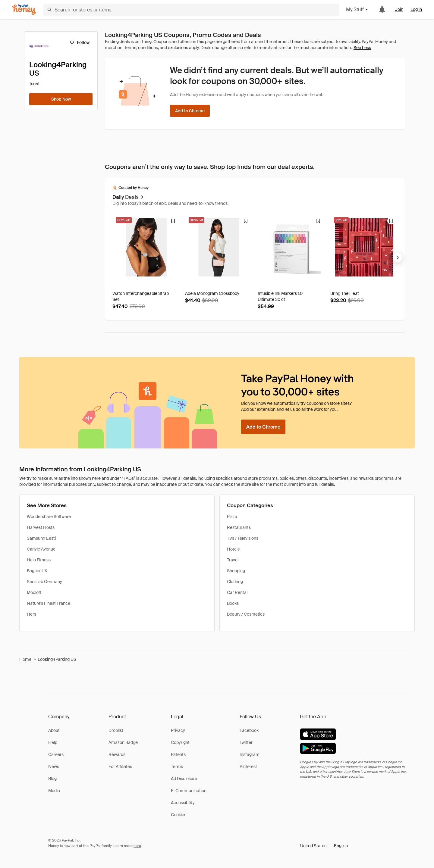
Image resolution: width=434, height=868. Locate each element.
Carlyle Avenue (41, 549)
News (54, 767)
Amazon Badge (123, 742)
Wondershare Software (49, 517)
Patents (178, 754)
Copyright (180, 742)
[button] (324, 846)
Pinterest (248, 767)
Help (53, 742)
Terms (177, 767)
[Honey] (24, 10)
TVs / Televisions (243, 538)
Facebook (249, 730)
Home (25, 659)
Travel (233, 560)
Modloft (34, 592)
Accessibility (183, 803)
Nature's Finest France (49, 603)
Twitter (246, 742)
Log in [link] (416, 9)
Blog (52, 779)
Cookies (179, 815)
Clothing (235, 582)
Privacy (178, 730)
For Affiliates (120, 767)
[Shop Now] (61, 99)
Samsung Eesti (41, 538)
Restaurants (239, 527)
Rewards (117, 754)
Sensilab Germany (44, 582)
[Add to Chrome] (190, 111)
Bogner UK (37, 571)
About (54, 730)
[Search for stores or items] (191, 10)
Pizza (232, 517)
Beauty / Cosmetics (246, 614)
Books (233, 603)
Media (54, 791)
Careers (56, 754)
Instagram (250, 754)
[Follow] (79, 42)
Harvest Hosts (41, 527)
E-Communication (189, 791)
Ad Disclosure (184, 779)
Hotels (233, 549)
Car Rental (237, 592)
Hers (31, 614)
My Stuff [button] (357, 9)
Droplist (116, 730)
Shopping (236, 571)
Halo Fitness (39, 560)
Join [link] (399, 9)
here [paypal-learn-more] (137, 846)
